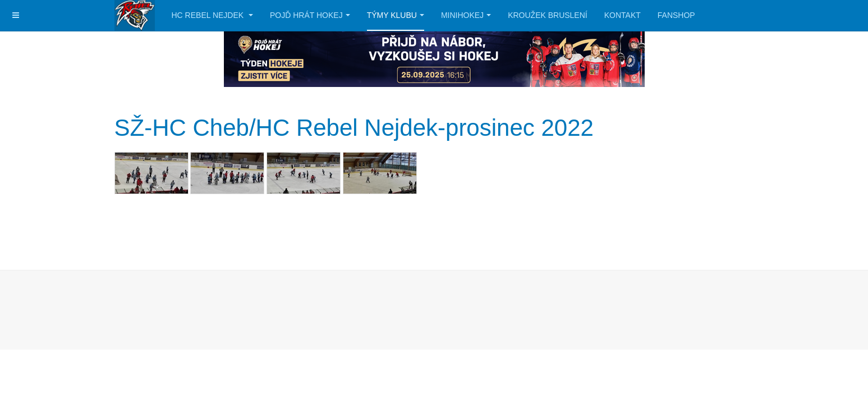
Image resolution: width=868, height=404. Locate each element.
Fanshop (676, 15)
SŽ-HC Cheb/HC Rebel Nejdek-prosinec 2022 (354, 128)
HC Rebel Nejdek (213, 15)
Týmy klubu (396, 15)
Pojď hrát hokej (310, 15)
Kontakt (623, 15)
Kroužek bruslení (548, 15)
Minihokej (466, 15)
